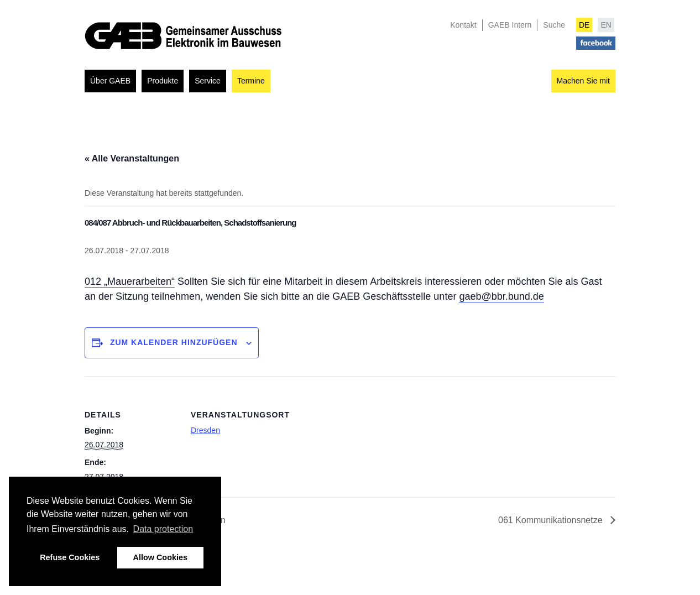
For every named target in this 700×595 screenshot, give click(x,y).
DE (584, 25)
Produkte (163, 81)
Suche (554, 25)
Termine (251, 81)
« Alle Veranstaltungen (132, 158)
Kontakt (463, 25)
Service (208, 81)
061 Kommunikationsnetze (552, 520)
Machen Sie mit (583, 81)
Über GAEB (110, 81)
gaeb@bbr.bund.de (501, 296)
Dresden (205, 430)
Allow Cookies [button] (160, 557)
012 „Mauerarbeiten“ (130, 281)
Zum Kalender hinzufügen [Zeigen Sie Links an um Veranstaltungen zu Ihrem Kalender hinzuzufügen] (174, 342)
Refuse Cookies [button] (70, 557)
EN (606, 25)
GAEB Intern (510, 25)
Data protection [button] (163, 529)
